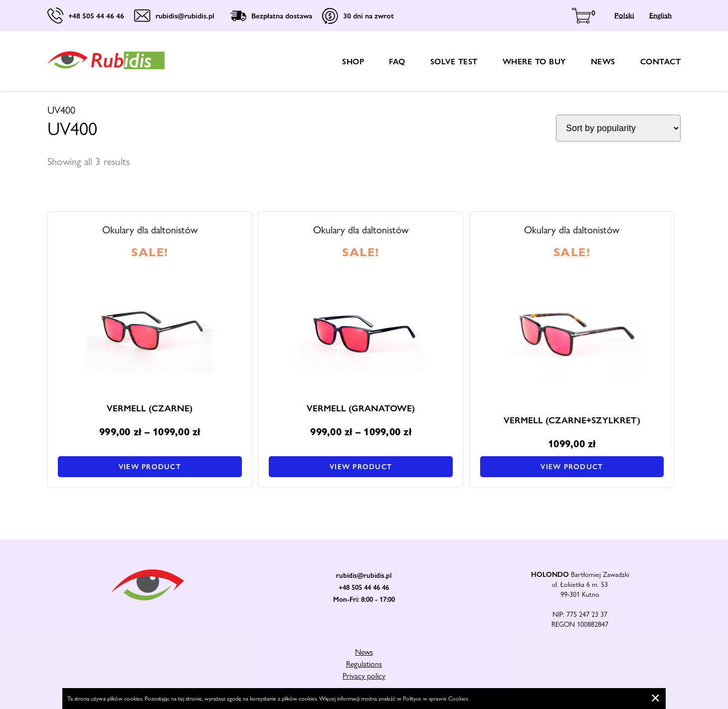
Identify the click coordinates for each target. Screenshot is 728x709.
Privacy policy (364, 676)
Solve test (454, 62)
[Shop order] (618, 128)
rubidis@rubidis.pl (364, 575)
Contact (661, 62)
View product (150, 467)
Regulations (364, 664)
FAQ (397, 62)
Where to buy (534, 62)
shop (353, 62)
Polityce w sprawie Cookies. (436, 699)
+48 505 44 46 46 (364, 587)
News (603, 62)
